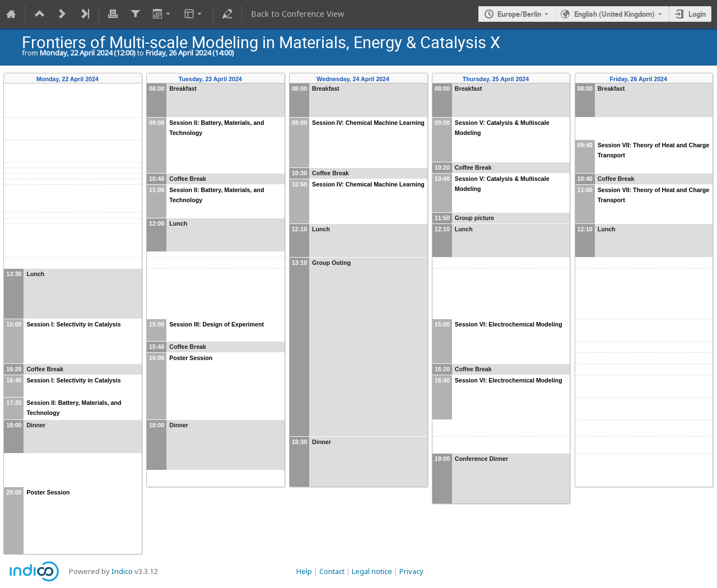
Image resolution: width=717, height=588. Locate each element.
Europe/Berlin (519, 14)
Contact (332, 571)
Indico (122, 571)
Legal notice (372, 571)
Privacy (411, 571)
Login (697, 14)
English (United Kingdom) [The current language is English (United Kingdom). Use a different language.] (614, 14)
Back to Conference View (297, 14)
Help (304, 571)
